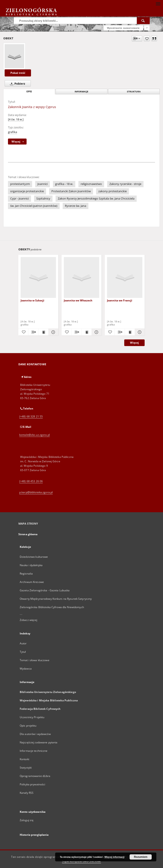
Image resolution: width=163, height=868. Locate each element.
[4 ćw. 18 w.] (16, 119)
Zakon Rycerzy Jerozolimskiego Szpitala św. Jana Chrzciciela (96, 199)
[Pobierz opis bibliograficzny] (33, 332)
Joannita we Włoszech (78, 300)
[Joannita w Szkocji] (38, 278)
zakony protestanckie (113, 191)
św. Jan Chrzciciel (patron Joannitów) (34, 206)
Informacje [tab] (81, 92)
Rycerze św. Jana (76, 206)
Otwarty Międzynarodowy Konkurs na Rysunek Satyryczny (56, 599)
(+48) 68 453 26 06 (31, 481)
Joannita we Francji (120, 300)
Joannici (43, 184)
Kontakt (24, 759)
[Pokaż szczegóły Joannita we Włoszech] (96, 332)
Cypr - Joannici (19, 199)
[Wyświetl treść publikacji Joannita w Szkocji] (43, 332)
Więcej (134, 343)
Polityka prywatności (32, 784)
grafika (13, 132)
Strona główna (28, 534)
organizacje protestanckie (27, 191)
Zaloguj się (27, 820)
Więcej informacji (114, 857)
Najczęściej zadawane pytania (39, 742)
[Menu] (158, 4)
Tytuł (23, 652)
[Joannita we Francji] (125, 278)
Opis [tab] (29, 92)
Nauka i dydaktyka (31, 565)
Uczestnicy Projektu (32, 717)
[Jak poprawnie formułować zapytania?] (147, 28)
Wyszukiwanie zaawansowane (123, 28)
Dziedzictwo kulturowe (34, 557)
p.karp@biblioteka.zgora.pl (36, 492)
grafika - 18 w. (64, 184)
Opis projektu (28, 726)
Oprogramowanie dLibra (35, 776)
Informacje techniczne (34, 751)
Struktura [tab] (134, 92)
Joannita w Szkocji (32, 300)
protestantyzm (20, 184)
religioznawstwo (91, 184)
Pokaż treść (18, 73)
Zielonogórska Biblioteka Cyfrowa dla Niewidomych (52, 607)
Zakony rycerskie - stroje (125, 184)
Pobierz (17, 84)
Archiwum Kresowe (32, 582)
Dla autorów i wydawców (35, 734)
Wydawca (26, 669)
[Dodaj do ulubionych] (147, 38)
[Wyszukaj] (143, 21)
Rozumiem (141, 857)
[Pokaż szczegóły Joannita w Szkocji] (53, 332)
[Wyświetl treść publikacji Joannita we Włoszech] (87, 332)
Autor (23, 643)
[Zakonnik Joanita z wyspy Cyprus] (14, 56)
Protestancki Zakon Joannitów (71, 191)
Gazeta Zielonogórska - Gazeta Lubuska (45, 590)
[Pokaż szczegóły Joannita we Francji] (139, 332)
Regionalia (26, 574)
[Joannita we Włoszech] (81, 278)
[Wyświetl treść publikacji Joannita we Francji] (130, 332)
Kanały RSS (27, 793)
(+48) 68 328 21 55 (31, 416)
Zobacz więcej (29, 620)
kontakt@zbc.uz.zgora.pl (35, 435)
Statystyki (26, 768)
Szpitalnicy (43, 199)
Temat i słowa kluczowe (35, 660)
